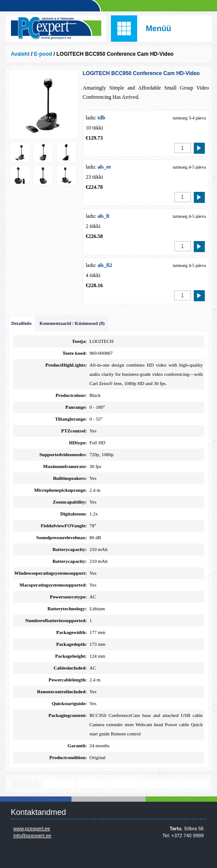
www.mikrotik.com (159, 784)
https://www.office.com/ (193, 784)
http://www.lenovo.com (59, 784)
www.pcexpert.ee (32, 828)
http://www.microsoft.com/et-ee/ (93, 784)
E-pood (43, 54)
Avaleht (20, 54)
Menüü (159, 29)
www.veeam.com (126, 784)
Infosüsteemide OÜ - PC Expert (56, 29)
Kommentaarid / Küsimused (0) (72, 323)
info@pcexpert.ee (32, 836)
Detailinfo (21, 323)
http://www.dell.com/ (26, 784)
